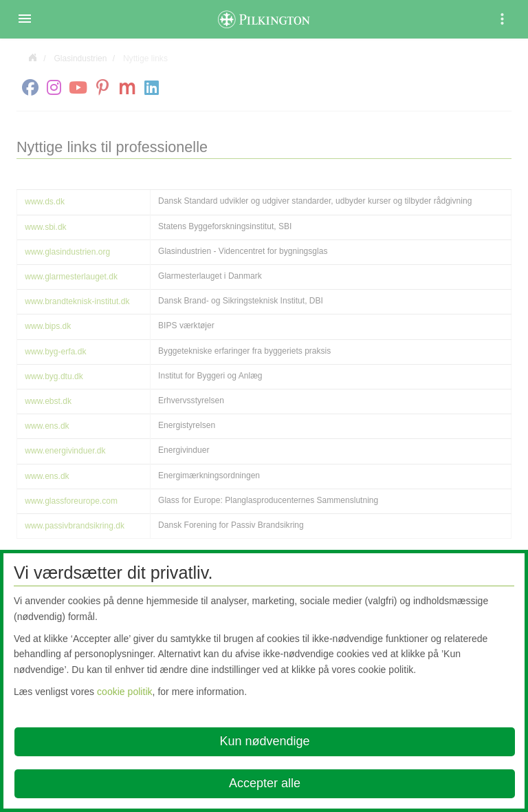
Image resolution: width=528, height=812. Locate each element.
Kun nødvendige (264, 741)
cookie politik (125, 692)
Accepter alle (265, 783)
